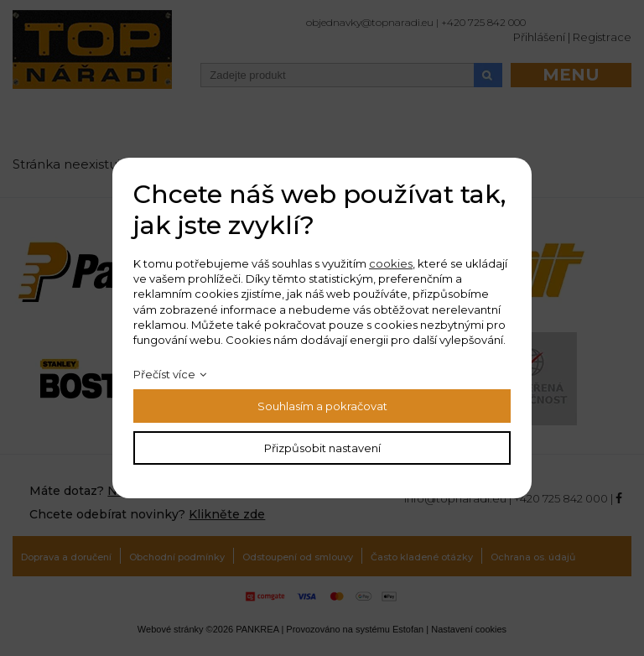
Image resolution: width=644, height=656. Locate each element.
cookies (391, 263)
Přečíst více (164, 374)
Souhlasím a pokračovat (322, 406)
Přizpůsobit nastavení (322, 448)
